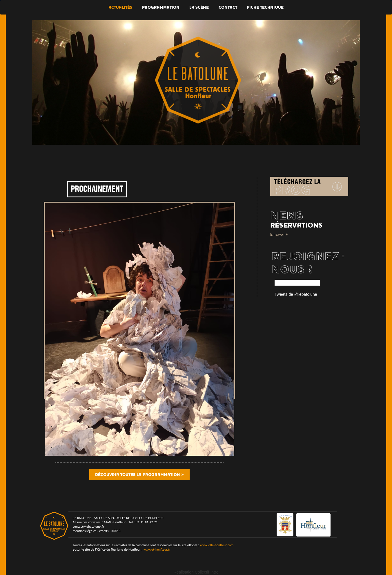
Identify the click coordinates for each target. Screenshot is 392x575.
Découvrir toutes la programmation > (139, 475)
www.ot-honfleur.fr (157, 549)
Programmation (161, 7)
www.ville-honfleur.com (217, 545)
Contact (228, 7)
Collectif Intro (207, 572)
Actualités (120, 7)
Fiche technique (265, 7)
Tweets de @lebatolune (296, 294)
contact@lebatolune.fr (88, 527)
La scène (199, 7)
